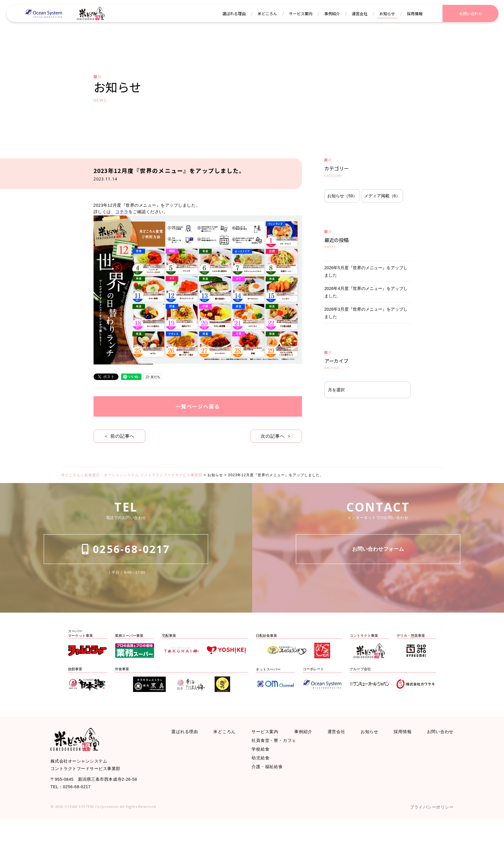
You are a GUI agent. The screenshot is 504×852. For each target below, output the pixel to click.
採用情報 (400, 756)
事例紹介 (306, 756)
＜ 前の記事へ (119, 462)
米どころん (228, 756)
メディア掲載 (349, 230)
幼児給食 (263, 789)
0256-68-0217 (126, 582)
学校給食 (263, 778)
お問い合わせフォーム (378, 582)
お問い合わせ (437, 756)
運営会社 (337, 756)
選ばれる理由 (188, 756)
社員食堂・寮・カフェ (279, 767)
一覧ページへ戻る (198, 430)
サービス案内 (268, 756)
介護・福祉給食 (271, 800)
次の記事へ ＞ (276, 462)
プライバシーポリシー (427, 839)
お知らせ (346, 210)
